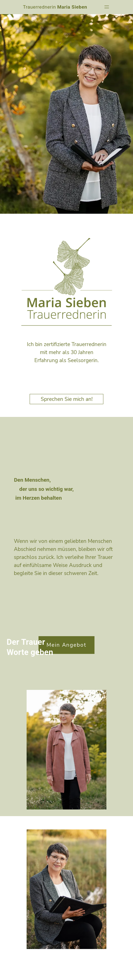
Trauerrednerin (55, 7)
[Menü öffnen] (107, 7)
